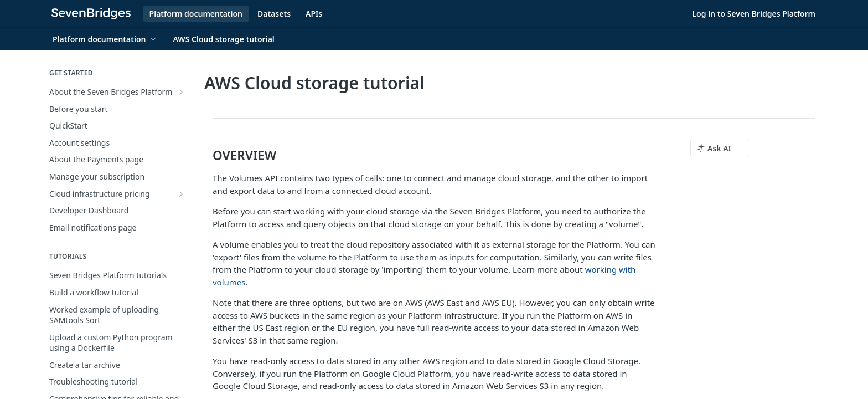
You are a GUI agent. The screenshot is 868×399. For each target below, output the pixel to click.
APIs (314, 14)
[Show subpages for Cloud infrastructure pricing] (181, 194)
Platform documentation (196, 14)
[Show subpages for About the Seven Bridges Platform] (181, 92)
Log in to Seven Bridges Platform (754, 14)
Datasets (274, 14)
